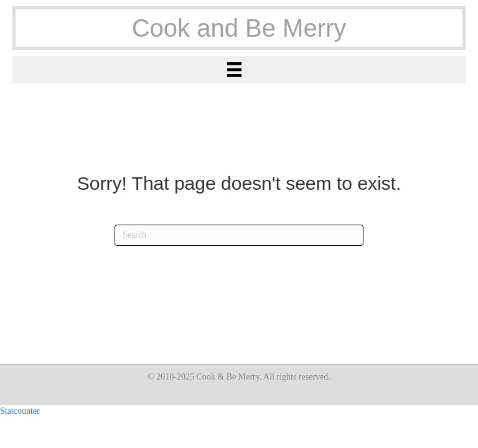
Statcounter (20, 411)
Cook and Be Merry (239, 28)
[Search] (239, 235)
